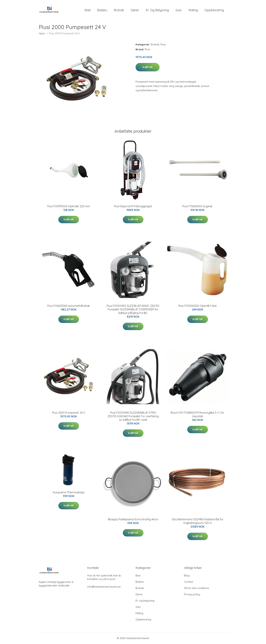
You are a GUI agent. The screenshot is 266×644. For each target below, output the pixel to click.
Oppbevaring (214, 10)
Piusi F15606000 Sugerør (198, 206)
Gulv (179, 10)
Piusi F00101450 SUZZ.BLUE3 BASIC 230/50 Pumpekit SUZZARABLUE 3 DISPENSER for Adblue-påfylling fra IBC (133, 309)
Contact (189, 582)
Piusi (163, 44)
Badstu (102, 10)
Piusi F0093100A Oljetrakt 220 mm (69, 206)
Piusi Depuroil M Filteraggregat (133, 206)
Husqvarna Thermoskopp (69, 492)
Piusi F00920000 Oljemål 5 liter (198, 306)
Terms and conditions (197, 588)
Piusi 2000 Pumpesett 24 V (69, 413)
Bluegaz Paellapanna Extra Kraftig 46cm (133, 519)
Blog (187, 575)
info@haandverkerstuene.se (104, 587)
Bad (88, 10)
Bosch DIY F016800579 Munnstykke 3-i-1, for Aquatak (197, 414)
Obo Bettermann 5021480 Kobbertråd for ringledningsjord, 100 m (197, 521)
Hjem (42, 33)
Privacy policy (192, 594)
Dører (135, 10)
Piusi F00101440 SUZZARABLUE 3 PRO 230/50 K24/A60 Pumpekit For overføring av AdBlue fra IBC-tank (133, 416)
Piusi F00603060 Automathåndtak (69, 306)
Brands (119, 10)
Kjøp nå (148, 67)
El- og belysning (157, 10)
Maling (193, 10)
